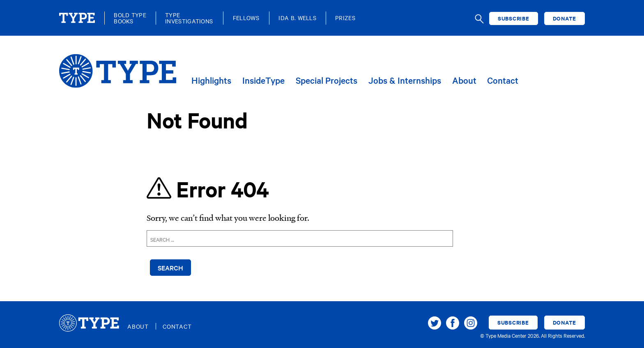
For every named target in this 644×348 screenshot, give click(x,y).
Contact (503, 81)
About (464, 81)
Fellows (246, 18)
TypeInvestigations (189, 18)
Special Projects (327, 81)
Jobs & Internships (405, 81)
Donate (565, 18)
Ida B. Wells (297, 18)
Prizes (345, 18)
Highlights (211, 81)
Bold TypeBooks (130, 18)
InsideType (263, 81)
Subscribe (514, 18)
